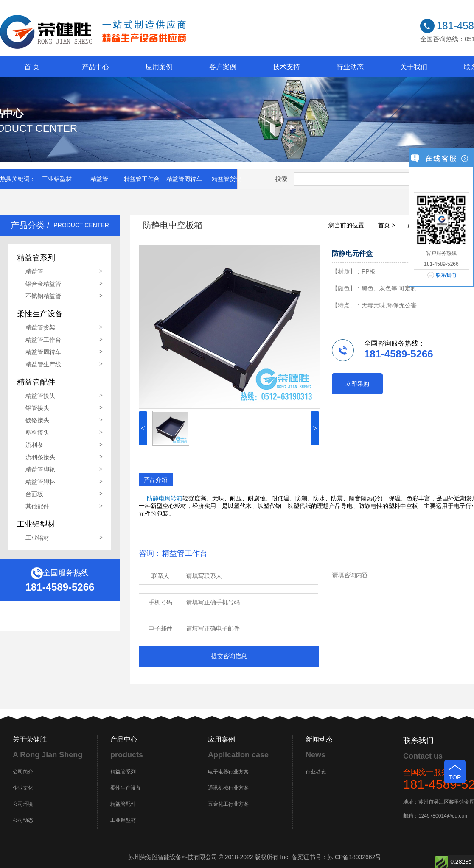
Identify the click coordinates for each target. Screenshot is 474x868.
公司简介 (23, 772)
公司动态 (23, 820)
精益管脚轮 (40, 469)
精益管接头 (40, 396)
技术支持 (286, 67)
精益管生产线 (43, 364)
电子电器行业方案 (228, 772)
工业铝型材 (57, 179)
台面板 (34, 494)
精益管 (99, 179)
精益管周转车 (184, 179)
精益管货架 (227, 179)
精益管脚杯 (40, 482)
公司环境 (23, 804)
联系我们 (446, 275)
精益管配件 (123, 804)
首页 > (387, 225)
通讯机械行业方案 (228, 788)
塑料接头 (37, 433)
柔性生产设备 (126, 788)
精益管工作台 (142, 179)
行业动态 (350, 67)
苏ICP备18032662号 (354, 857)
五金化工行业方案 (228, 804)
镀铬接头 (37, 420)
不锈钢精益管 (43, 296)
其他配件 (37, 506)
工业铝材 (37, 538)
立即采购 (357, 384)
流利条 (34, 445)
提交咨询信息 (229, 656)
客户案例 (223, 67)
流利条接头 (40, 457)
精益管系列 (123, 772)
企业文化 (23, 788)
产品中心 (95, 67)
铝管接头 (37, 408)
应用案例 (159, 67)
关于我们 (414, 67)
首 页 (32, 67)
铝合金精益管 (43, 284)
